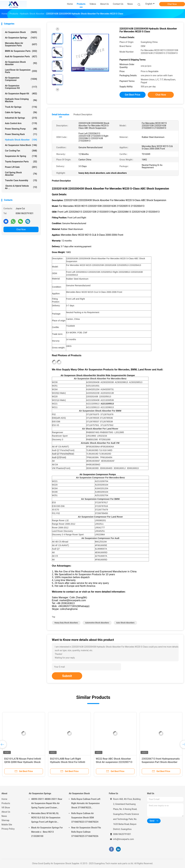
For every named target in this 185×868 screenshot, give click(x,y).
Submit (67, 676)
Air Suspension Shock (21, 32)
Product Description (83, 114)
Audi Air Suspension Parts (21, 56)
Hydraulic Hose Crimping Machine (21, 100)
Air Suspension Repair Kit (21, 94)
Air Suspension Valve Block (21, 145)
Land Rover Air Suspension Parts (21, 71)
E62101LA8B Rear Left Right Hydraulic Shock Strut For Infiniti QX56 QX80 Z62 (68, 762)
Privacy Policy (8, 829)
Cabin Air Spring (21, 112)
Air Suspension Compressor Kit (21, 87)
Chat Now (172, 4)
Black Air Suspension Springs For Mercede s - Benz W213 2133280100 (47, 832)
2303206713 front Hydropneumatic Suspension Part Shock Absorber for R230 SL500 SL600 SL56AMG (161, 762)
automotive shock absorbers (97, 623)
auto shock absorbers (125, 623)
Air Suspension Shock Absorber (21, 63)
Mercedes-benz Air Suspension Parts (21, 44)
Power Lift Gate (21, 167)
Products (6, 803)
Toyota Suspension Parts (21, 162)
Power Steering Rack (21, 134)
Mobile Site (7, 825)
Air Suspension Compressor (21, 79)
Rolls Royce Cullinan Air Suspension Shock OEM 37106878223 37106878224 (85, 818)
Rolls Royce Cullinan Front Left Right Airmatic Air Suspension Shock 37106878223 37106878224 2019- (86, 804)
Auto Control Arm (21, 123)
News (4, 816)
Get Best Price (133, 95)
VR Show (6, 808)
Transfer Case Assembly (21, 180)
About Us (6, 812)
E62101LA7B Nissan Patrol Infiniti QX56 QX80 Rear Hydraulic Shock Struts (23, 762)
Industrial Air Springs (21, 118)
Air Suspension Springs (21, 38)
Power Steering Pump (21, 129)
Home (4, 799)
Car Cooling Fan (21, 151)
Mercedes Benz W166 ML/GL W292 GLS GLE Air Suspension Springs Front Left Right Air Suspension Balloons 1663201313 (46, 818)
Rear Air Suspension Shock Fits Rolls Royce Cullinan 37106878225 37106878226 (86, 832)
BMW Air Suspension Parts (21, 51)
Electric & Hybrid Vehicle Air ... (21, 187)
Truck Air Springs (21, 107)
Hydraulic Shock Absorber (21, 140)
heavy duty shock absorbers (66, 623)
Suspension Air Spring (21, 156)
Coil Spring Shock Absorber (21, 174)
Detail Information (61, 114)
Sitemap (5, 820)
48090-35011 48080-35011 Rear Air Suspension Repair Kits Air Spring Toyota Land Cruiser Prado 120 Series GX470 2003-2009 (47, 804)
